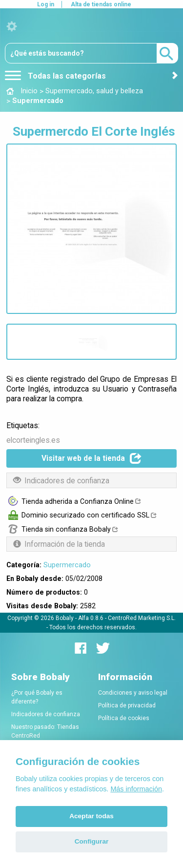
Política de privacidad (127, 705)
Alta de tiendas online (101, 4)
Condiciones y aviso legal (133, 693)
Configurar (91, 841)
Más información (136, 789)
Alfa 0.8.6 (91, 618)
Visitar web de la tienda (91, 458)
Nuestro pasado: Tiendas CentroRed (45, 731)
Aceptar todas (91, 816)
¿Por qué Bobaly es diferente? (37, 697)
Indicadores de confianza (46, 714)
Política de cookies (124, 718)
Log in (46, 4)
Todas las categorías (55, 76)
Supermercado (67, 565)
